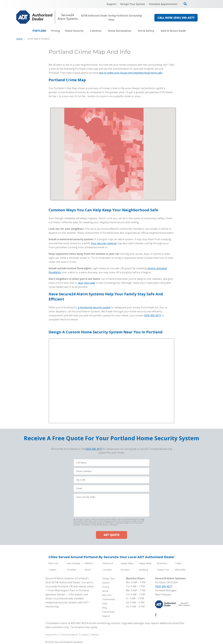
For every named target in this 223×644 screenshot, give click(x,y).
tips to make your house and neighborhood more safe (130, 73)
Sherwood (108, 563)
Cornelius (107, 570)
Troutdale (71, 570)
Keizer (88, 570)
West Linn (53, 563)
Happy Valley (127, 563)
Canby (178, 563)
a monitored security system (94, 307)
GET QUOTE (111, 535)
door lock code (86, 283)
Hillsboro (89, 563)
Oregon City (163, 570)
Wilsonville (180, 570)
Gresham (125, 570)
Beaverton (162, 563)
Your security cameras (104, 243)
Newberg (143, 570)
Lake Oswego (73, 563)
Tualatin (52, 570)
